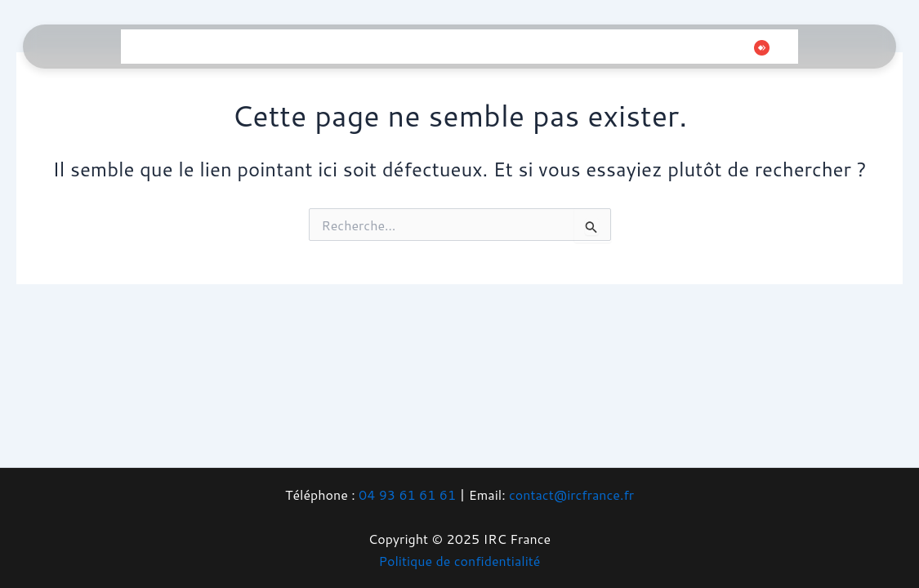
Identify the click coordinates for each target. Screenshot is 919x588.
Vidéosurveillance (437, 47)
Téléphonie (346, 47)
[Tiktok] (712, 48)
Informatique (209, 47)
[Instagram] (687, 48)
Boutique (524, 47)
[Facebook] (638, 48)
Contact (585, 47)
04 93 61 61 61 (407, 494)
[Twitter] (662, 48)
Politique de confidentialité (460, 561)
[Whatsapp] (736, 48)
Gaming (281, 47)
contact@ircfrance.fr (571, 494)
